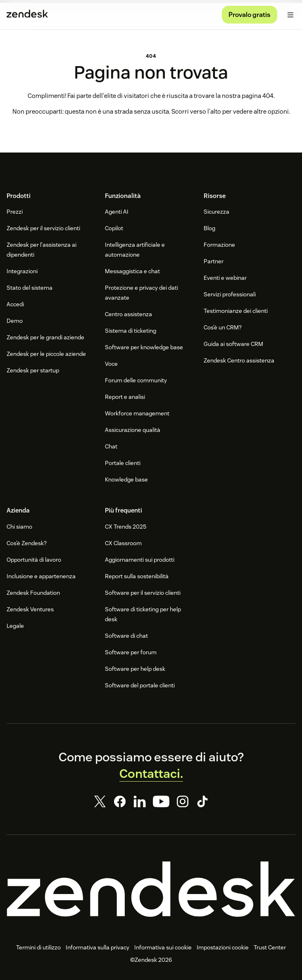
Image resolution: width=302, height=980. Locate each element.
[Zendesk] (151, 889)
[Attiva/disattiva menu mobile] (290, 15)
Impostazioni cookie (223, 947)
